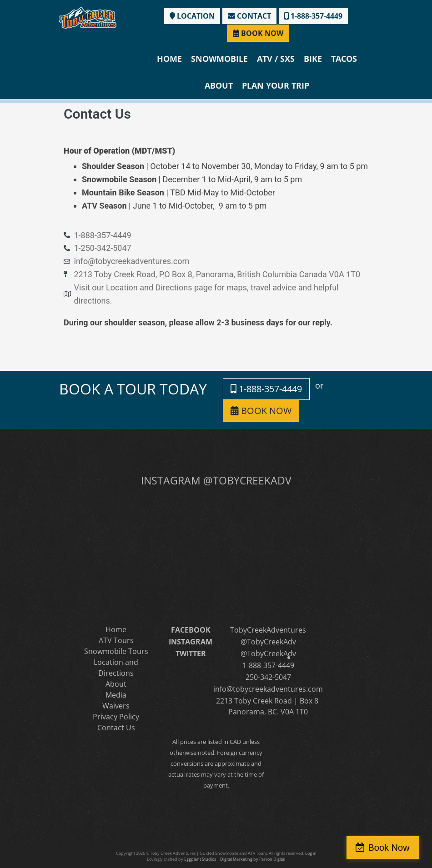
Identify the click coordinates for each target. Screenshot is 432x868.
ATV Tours (116, 640)
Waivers (116, 706)
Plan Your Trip (276, 85)
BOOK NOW (258, 33)
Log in (311, 853)
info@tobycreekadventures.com (268, 689)
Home (169, 59)
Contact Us (116, 728)
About (219, 85)
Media (116, 695)
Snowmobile (219, 59)
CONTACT (249, 16)
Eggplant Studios (200, 859)
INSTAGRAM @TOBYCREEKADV (216, 480)
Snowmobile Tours (116, 651)
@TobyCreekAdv (268, 642)
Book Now (393, 848)
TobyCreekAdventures (268, 630)
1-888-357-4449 (313, 16)
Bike (313, 59)
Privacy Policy (116, 717)
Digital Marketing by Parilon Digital (253, 859)
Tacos (344, 59)
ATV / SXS (276, 59)
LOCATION (192, 16)
